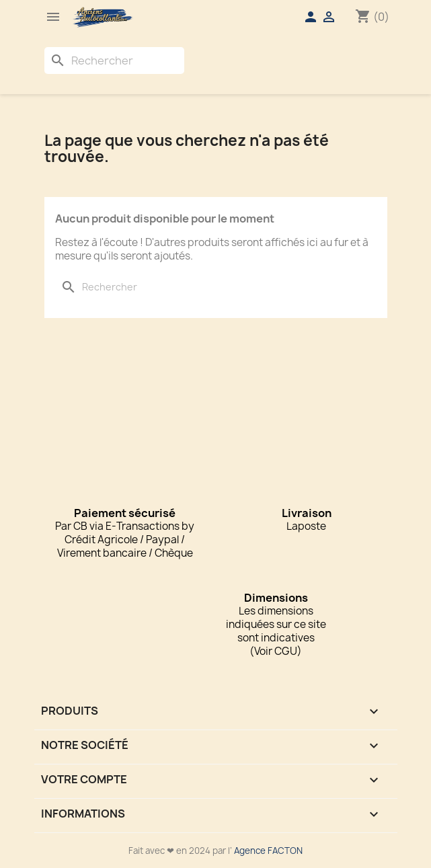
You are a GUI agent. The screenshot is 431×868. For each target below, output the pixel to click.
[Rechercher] (114, 61)
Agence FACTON (268, 851)
